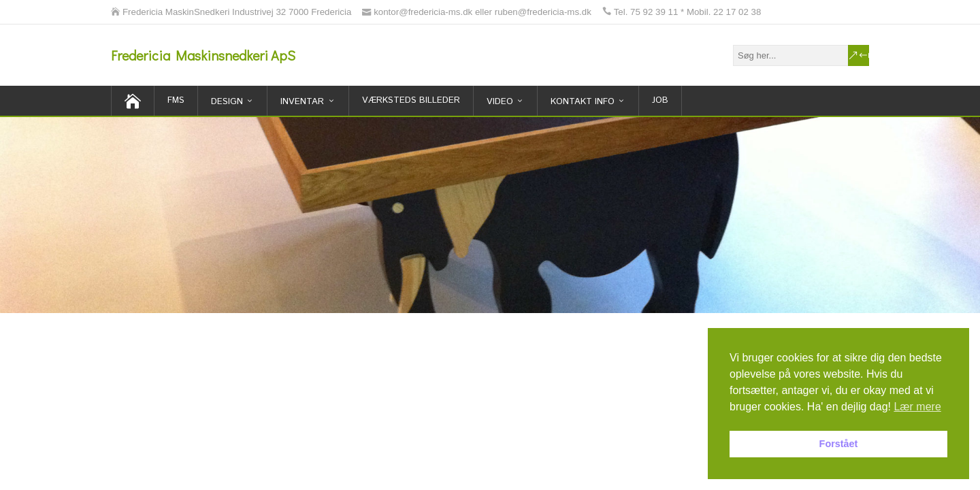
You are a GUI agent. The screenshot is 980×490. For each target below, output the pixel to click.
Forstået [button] (839, 444)
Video (500, 102)
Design (227, 102)
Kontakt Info (583, 102)
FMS (176, 100)
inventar (302, 102)
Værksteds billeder (411, 100)
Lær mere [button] (917, 407)
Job (660, 100)
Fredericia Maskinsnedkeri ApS (203, 55)
